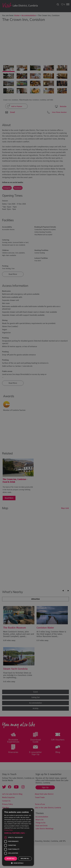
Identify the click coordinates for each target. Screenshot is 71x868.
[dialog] (35, 434)
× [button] (32, 810)
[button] (18, 833)
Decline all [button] (25, 859)
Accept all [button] (11, 859)
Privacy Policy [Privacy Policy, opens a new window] (8, 830)
